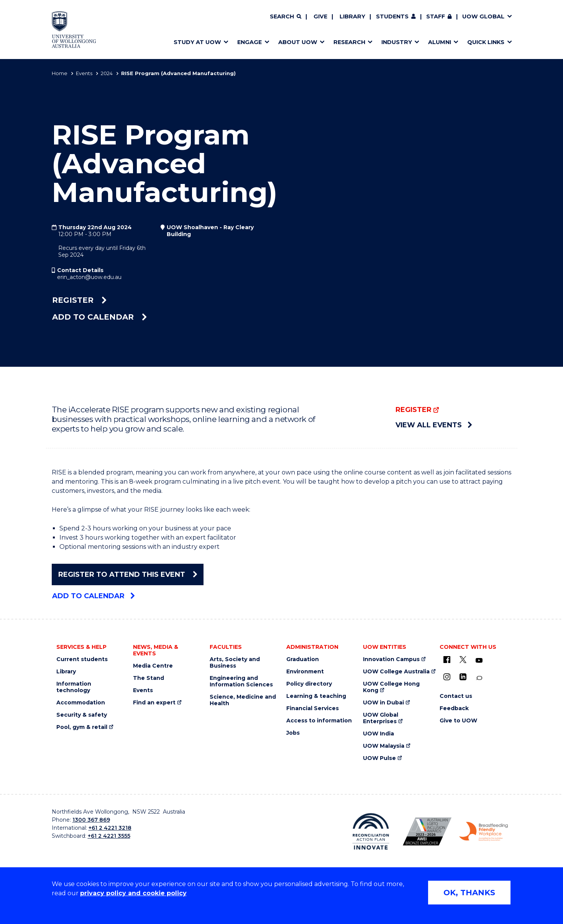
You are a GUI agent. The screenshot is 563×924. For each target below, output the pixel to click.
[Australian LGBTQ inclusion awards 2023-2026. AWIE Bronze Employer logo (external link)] (427, 832)
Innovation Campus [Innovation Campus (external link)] (391, 659)
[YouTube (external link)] (479, 661)
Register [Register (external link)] (79, 300)
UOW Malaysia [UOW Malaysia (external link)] (384, 746)
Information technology (74, 687)
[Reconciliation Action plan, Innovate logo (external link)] (371, 831)
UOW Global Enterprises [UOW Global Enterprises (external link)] (381, 718)
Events (84, 73)
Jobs (293, 733)
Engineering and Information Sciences (241, 681)
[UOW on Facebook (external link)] (447, 660)
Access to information (319, 721)
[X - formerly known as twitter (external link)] (463, 660)
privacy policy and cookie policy (133, 893)
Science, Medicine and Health (243, 700)
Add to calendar (99, 317)
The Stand (149, 678)
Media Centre (153, 666)
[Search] (286, 17)
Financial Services (313, 708)
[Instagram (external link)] (447, 677)
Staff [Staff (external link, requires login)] (436, 16)
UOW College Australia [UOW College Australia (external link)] (396, 672)
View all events (434, 425)
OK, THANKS (469, 893)
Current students (82, 659)
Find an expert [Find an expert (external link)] (154, 703)
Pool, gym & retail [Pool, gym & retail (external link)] (82, 727)
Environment (305, 672)
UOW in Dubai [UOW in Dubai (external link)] (383, 703)
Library (352, 16)
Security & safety (82, 715)
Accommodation (81, 703)
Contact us (456, 696)
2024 (107, 73)
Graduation (303, 659)
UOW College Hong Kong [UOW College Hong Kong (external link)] (391, 687)
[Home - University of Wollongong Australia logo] (74, 30)
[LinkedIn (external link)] (463, 677)
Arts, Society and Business (235, 663)
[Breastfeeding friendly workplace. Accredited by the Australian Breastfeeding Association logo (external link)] (483, 832)
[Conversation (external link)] (479, 678)
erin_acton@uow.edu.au (89, 277)
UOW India (378, 734)
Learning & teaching (316, 696)
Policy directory (309, 684)
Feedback (454, 708)
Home (60, 73)
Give (320, 16)
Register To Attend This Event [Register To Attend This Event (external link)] (128, 574)
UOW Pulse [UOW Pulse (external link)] (379, 758)
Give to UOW (458, 721)
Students (392, 16)
